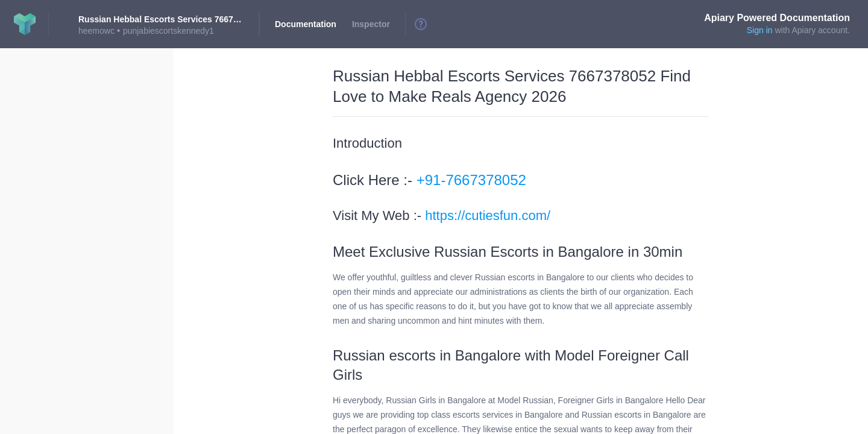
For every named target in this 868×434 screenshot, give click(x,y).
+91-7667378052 (471, 180)
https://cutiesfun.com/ (488, 215)
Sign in (760, 30)
